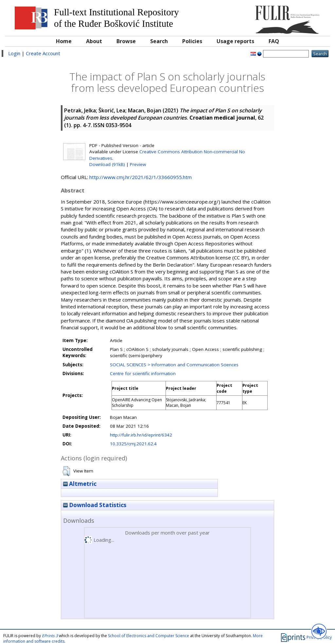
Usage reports (235, 41)
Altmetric (80, 484)
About (94, 41)
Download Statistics (95, 505)
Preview (138, 164)
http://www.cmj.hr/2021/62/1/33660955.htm (141, 177)
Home (64, 41)
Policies (192, 41)
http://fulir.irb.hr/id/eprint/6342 (141, 435)
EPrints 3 (50, 636)
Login (14, 53)
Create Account (43, 53)
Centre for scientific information (143, 373)
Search (159, 41)
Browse (126, 41)
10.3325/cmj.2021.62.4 (133, 444)
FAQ (274, 41)
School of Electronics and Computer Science (149, 636)
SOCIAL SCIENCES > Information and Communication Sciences (174, 365)
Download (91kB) (107, 164)
